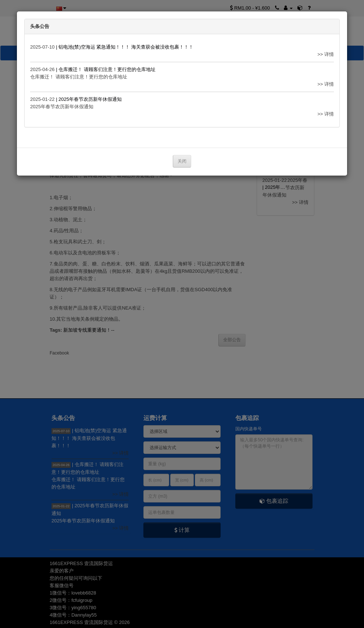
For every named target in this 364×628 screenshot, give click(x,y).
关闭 (182, 161)
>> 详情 (326, 54)
